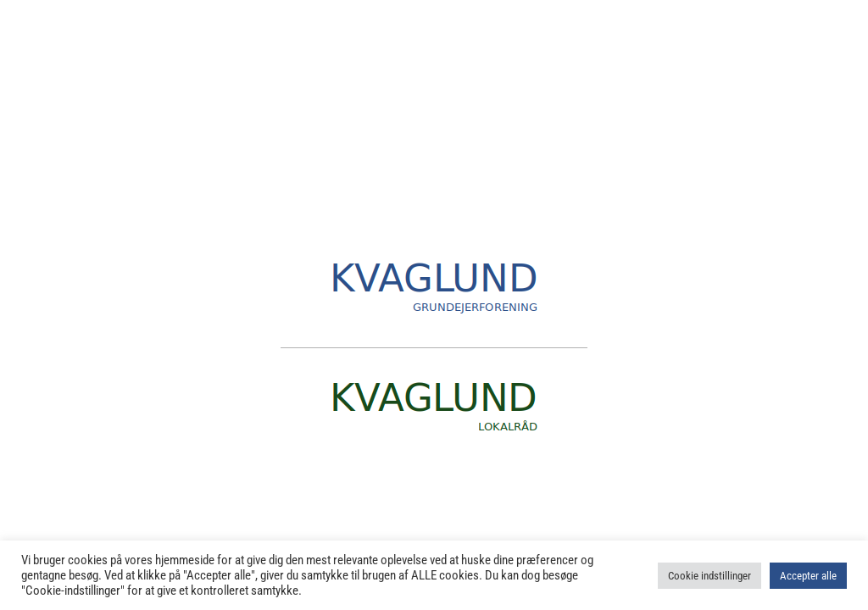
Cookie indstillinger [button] (709, 576)
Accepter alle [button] (808, 576)
